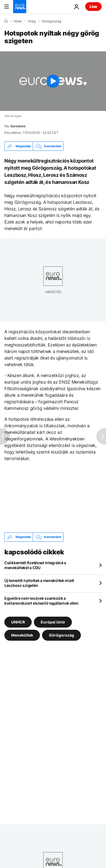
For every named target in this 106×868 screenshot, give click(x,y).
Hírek (18, 21)
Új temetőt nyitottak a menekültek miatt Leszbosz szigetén (39, 583)
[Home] (6, 21)
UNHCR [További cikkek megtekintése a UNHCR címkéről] (18, 622)
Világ (32, 21)
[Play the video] (53, 81)
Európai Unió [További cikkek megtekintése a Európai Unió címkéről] (53, 622)
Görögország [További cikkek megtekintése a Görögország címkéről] (61, 635)
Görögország (51, 21)
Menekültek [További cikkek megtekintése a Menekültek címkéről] (22, 635)
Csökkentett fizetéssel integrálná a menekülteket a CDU (35, 565)
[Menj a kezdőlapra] (20, 7)
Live (93, 6)
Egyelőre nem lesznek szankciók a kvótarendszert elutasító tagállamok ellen (42, 601)
